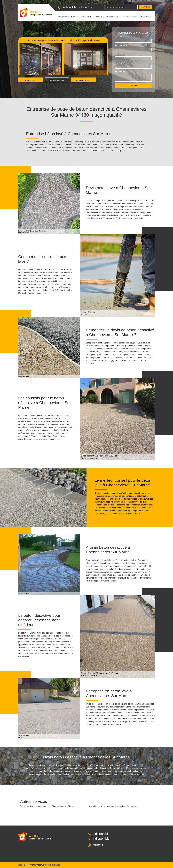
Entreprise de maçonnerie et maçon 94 (75, 17)
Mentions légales (53, 865)
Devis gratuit (31, 80)
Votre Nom (118, 37)
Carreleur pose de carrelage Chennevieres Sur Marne (113, 806)
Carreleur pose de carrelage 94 (137, 17)
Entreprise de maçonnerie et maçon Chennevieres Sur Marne (47, 806)
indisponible (69, 7)
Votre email (119, 54)
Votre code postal (121, 45)
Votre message (120, 71)
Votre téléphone (120, 63)
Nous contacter (83, 80)
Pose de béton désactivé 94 (107, 17)
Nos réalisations (57, 80)
